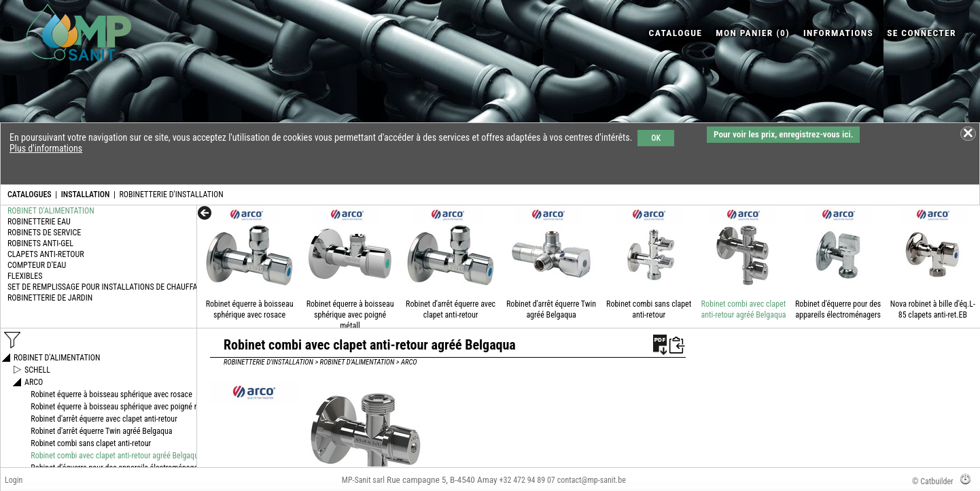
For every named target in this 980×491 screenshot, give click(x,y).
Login (14, 480)
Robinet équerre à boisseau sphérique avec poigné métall (350, 315)
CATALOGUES (30, 194)
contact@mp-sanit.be (592, 480)
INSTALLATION (86, 194)
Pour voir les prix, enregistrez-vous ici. (783, 134)
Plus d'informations (46, 148)
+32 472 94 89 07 (527, 480)
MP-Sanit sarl (363, 480)
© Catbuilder (933, 481)
